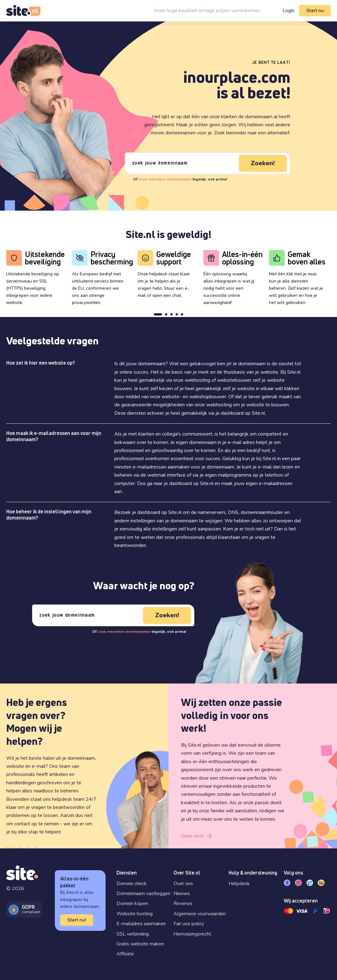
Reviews (183, 903)
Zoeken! (263, 163)
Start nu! (77, 920)
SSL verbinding (133, 934)
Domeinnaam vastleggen (143, 894)
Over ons (183, 884)
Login (288, 11)
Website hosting (135, 914)
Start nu (315, 11)
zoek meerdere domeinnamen (165, 179)
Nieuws (182, 894)
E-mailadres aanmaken (141, 924)
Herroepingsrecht (192, 934)
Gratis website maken (140, 944)
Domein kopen (132, 903)
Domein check (132, 884)
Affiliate (125, 954)
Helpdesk (239, 884)
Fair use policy (189, 924)
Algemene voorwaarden (200, 914)
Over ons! (192, 836)
